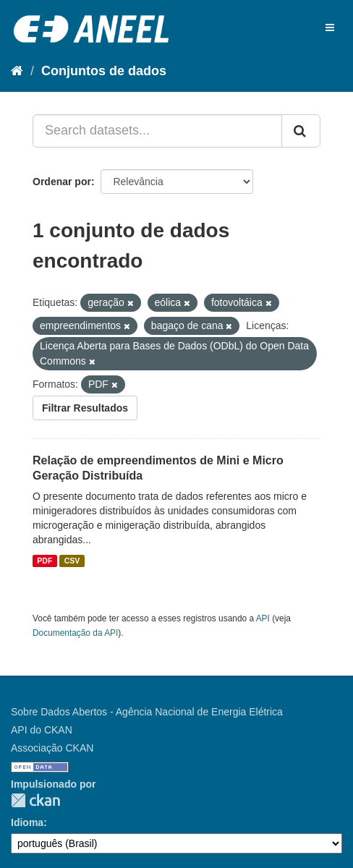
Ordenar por (62, 182)
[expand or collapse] (330, 27)
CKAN (35, 800)
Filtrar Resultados (85, 408)
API (263, 618)
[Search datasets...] (157, 131)
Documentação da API (75, 633)
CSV (72, 561)
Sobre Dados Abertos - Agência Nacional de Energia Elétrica (147, 712)
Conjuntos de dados (104, 71)
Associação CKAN (52, 748)
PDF (44, 561)
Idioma (27, 822)
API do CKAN (42, 730)
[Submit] (301, 131)
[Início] (17, 71)
